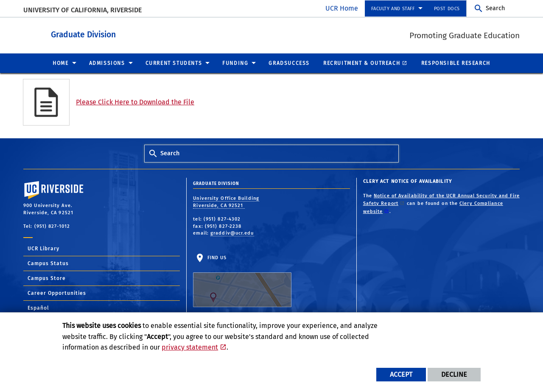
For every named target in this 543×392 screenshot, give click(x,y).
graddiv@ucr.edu (232, 233)
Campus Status (48, 263)
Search (495, 8)
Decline (454, 374)
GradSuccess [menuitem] (289, 63)
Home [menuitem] (60, 63)
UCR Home (342, 8)
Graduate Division (139, 33)
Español (38, 308)
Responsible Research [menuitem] (456, 63)
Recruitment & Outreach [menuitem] (362, 63)
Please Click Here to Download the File (135, 102)
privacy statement (190, 347)
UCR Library (43, 248)
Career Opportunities (57, 293)
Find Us (242, 281)
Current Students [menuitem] (174, 63)
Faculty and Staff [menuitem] (393, 9)
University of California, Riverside (83, 10)
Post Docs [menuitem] (447, 9)
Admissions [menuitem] (107, 63)
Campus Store (47, 278)
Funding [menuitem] (235, 63)
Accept (401, 374)
